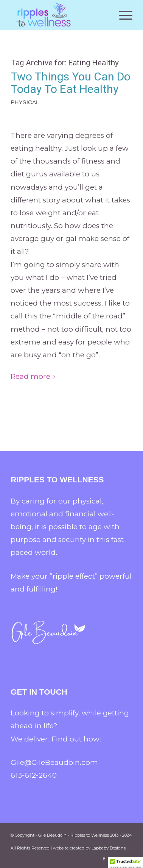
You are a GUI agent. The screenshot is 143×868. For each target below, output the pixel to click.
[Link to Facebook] (104, 859)
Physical (25, 102)
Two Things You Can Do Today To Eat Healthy (71, 83)
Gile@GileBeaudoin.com (54, 762)
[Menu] (122, 15)
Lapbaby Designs (109, 848)
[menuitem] (122, 15)
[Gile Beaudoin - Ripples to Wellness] (59, 15)
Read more (34, 376)
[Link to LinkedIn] (127, 859)
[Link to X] (115, 859)
